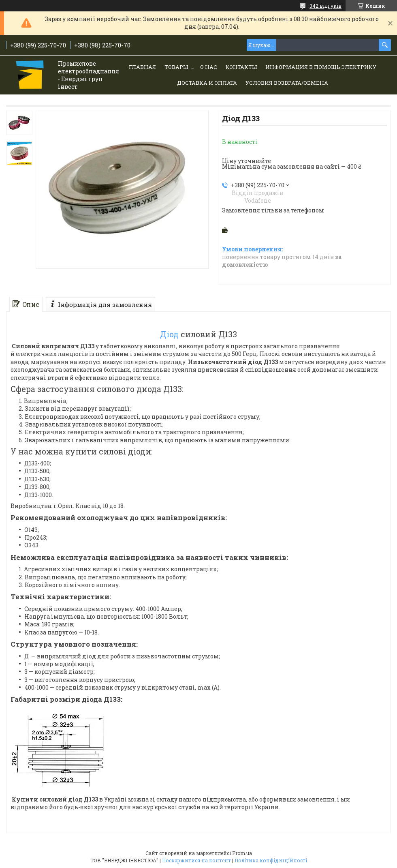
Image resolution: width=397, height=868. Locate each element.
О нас (209, 67)
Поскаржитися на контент (196, 860)
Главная (142, 67)
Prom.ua (242, 853)
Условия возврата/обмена (287, 83)
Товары (176, 67)
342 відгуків (325, 6)
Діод (169, 334)
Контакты (241, 67)
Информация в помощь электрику (321, 67)
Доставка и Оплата (207, 83)
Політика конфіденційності (271, 860)
